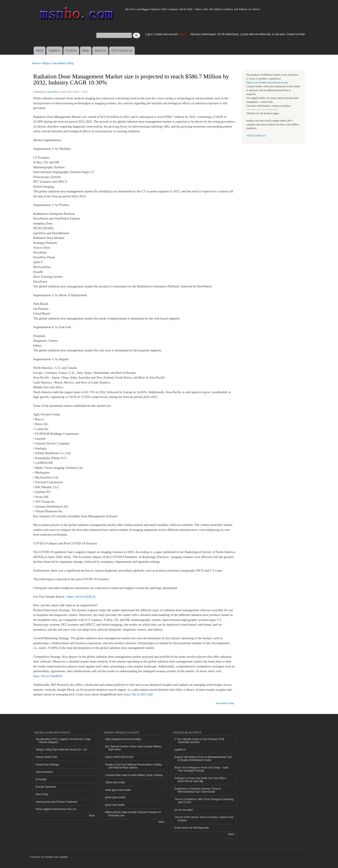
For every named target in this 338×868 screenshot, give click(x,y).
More (92, 816)
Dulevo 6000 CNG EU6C (120, 757)
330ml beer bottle (115, 782)
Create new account (166, 34)
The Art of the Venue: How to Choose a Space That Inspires (204, 819)
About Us (100, 51)
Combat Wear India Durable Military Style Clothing (134, 775)
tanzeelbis (53, 92)
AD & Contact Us (122, 51)
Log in (149, 34)
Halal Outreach (44, 772)
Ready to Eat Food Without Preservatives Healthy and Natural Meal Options (134, 766)
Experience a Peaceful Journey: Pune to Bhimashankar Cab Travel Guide (198, 790)
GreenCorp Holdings (47, 765)
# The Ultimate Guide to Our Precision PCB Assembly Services (199, 741)
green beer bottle (115, 805)
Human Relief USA (46, 757)
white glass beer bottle (118, 790)
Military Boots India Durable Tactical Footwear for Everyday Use (133, 814)
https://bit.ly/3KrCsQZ (138, 694)
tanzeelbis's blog (63, 63)
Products (71, 51)
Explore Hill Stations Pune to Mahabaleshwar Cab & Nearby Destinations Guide (203, 759)
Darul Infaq (42, 794)
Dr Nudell (41, 779)
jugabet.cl (180, 750)
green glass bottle (115, 797)
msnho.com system (56, 857)
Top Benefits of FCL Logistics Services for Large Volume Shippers (63, 741)
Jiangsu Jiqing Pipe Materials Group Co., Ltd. (61, 750)
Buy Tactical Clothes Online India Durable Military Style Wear (133, 748)
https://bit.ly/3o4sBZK (48, 676)
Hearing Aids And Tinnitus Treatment (56, 802)
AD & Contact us (256, 136)
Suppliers (55, 51)
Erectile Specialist (46, 787)
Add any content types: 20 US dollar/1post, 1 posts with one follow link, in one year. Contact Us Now (248, 34)
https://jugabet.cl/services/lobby (123, 739)
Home (40, 51)
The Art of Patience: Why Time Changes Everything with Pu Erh (204, 801)
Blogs (86, 51)
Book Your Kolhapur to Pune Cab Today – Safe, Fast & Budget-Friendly (202, 769)
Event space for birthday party (192, 828)
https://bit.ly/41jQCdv (81, 597)
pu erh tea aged (184, 810)
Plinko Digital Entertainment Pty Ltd (56, 809)
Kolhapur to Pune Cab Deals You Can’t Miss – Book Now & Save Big (201, 780)
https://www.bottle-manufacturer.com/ (267, 83)
